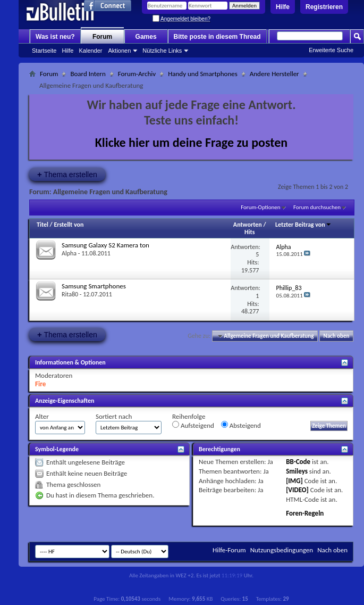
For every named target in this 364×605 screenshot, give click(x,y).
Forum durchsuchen (317, 207)
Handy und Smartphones (203, 74)
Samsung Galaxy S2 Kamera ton (105, 245)
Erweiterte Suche (331, 50)
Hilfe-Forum (229, 550)
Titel (43, 225)
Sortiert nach (114, 416)
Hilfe (283, 7)
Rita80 (70, 294)
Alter (42, 416)
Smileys (297, 471)
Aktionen (120, 51)
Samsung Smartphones (94, 286)
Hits (249, 232)
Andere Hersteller (274, 74)
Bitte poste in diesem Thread (217, 37)
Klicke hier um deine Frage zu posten (192, 142)
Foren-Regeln (305, 513)
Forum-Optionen (260, 207)
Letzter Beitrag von (303, 225)
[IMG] (294, 481)
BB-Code (298, 462)
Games (146, 37)
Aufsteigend (193, 425)
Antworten (248, 225)
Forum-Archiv (137, 74)
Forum (102, 37)
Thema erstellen (67, 174)
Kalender (90, 51)
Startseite (44, 51)
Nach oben (336, 336)
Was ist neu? (55, 37)
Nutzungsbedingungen (282, 550)
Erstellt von (69, 225)
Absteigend (241, 425)
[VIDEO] (297, 490)
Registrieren (324, 7)
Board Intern (88, 74)
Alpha (69, 253)
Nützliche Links (162, 51)
